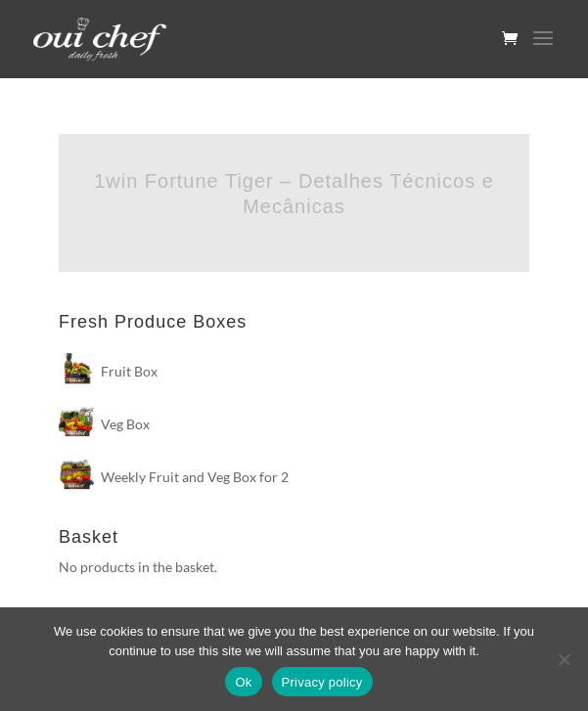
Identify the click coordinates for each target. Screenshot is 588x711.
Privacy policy (322, 682)
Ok (243, 682)
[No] (564, 659)
